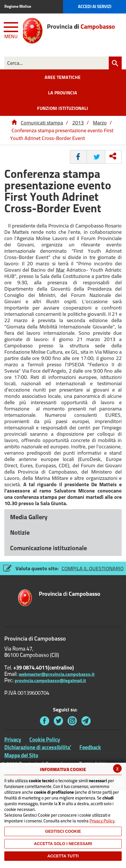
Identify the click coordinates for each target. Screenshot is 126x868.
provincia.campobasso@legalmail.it (50, 680)
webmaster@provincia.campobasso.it (57, 674)
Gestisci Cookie (63, 831)
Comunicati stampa (42, 123)
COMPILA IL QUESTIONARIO (93, 568)
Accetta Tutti (63, 856)
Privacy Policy (102, 821)
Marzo (100, 123)
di (70, 594)
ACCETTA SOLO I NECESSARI (63, 844)
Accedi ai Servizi (95, 6)
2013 (78, 123)
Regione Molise (18, 6)
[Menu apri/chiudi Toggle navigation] (12, 29)
